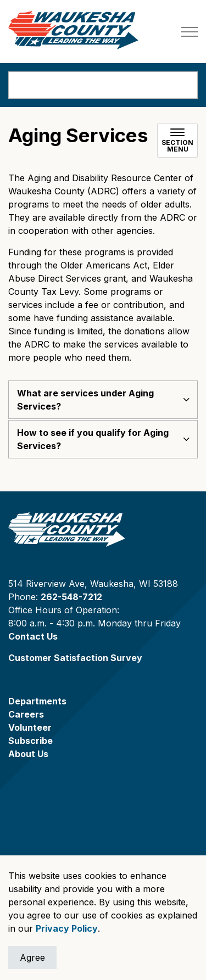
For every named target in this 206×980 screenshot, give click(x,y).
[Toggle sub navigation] (177, 141)
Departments (37, 701)
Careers (26, 714)
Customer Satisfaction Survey (75, 658)
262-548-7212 (71, 597)
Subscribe (30, 741)
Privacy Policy (67, 928)
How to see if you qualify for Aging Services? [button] (93, 439)
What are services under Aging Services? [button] (85, 400)
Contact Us (33, 636)
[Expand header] (190, 32)
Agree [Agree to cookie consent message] (32, 957)
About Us (28, 754)
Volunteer (30, 727)
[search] (103, 85)
